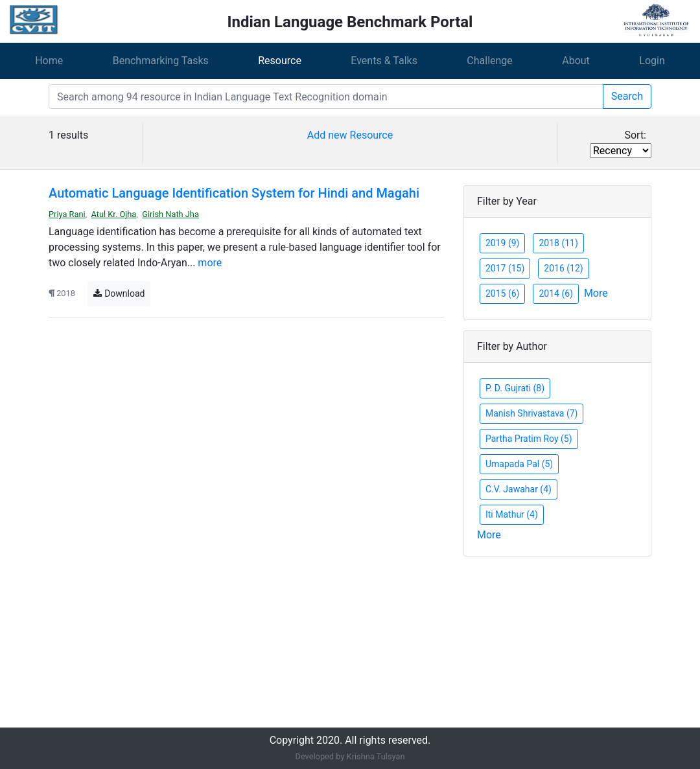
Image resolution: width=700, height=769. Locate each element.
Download (119, 293)
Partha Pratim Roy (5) (529, 439)
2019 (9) (502, 243)
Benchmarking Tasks (161, 61)
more (210, 263)
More (596, 293)
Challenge (490, 61)
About (576, 61)
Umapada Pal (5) (519, 464)
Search (627, 96)
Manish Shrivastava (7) (531, 413)
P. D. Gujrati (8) (515, 388)
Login (652, 61)
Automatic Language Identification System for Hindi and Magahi (234, 193)
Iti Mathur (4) (512, 514)
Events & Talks (384, 61)
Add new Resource (350, 135)
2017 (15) (505, 268)
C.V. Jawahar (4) (519, 489)
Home (49, 61)
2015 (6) (502, 293)
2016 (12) (563, 268)
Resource (280, 61)
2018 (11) (558, 243)
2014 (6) (555, 293)
